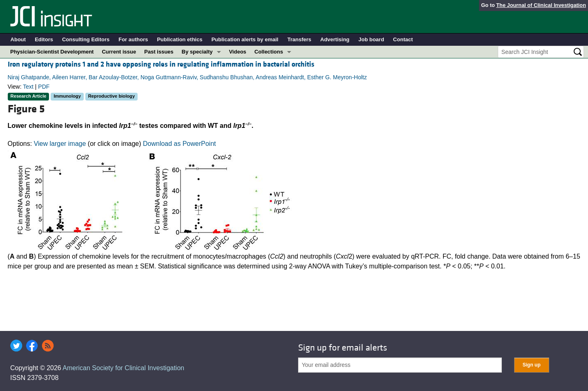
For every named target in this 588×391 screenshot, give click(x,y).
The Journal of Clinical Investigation (541, 5)
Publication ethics (179, 39)
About (18, 39)
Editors (44, 39)
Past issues (159, 52)
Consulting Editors (86, 39)
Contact (403, 39)
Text (28, 87)
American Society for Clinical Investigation (123, 368)
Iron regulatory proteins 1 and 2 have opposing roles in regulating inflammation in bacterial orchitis (161, 64)
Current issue (119, 52)
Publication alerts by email (245, 39)
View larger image (60, 144)
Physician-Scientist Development (52, 52)
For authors (133, 39)
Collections (269, 52)
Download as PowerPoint (179, 144)
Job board (371, 39)
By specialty (197, 52)
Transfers (300, 39)
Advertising (335, 39)
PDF (44, 87)
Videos (238, 52)
